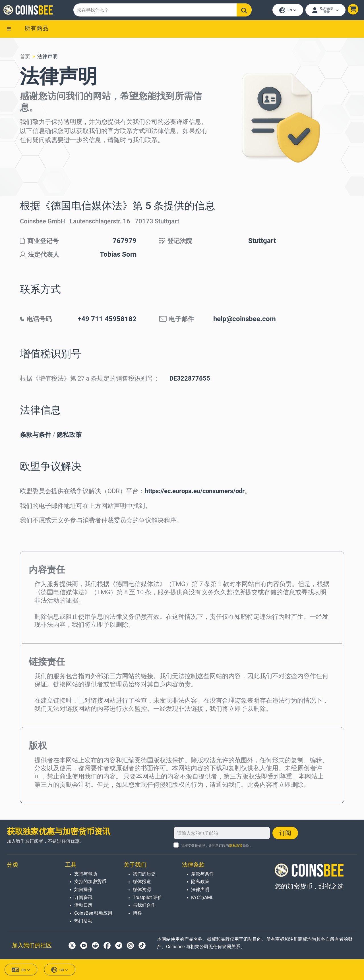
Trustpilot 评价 (147, 897)
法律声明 (47, 58)
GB (60, 970)
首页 (25, 58)
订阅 (285, 833)
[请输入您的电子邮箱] (222, 833)
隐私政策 (69, 437)
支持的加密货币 (90, 882)
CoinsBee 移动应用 (93, 913)
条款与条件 (36, 437)
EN (287, 12)
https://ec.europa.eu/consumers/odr (195, 493)
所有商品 (36, 30)
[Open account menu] (324, 11)
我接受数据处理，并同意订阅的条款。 (217, 846)
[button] (352, 10)
